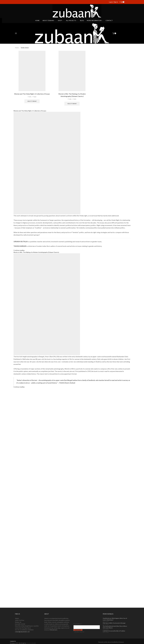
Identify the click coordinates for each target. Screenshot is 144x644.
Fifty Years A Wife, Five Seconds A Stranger (114, 623)
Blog (82, 20)
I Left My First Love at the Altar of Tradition (114, 631)
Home (37, 20)
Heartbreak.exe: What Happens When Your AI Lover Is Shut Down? (115, 619)
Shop (60, 20)
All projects (72, 20)
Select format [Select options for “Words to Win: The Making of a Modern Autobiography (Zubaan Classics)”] (72, 104)
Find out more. (54, 630)
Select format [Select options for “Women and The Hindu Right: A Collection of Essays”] (32, 101)
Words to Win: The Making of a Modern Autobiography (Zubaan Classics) (72, 95)
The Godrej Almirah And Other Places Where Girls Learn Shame (115, 627)
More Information (95, 20)
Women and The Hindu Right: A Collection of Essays (32, 94)
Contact (109, 20)
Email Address (78, 624)
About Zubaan (49, 20)
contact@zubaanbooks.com (22, 632)
